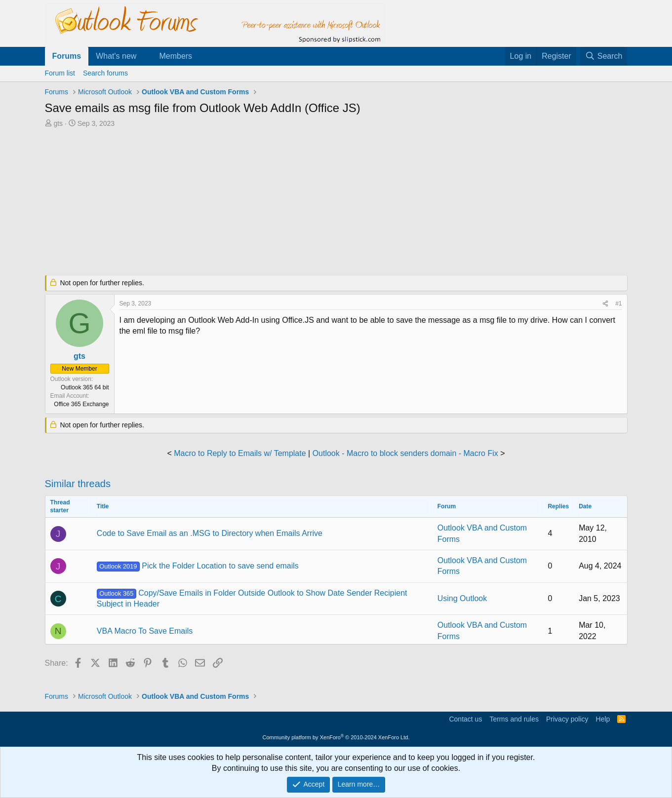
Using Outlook (462, 598)
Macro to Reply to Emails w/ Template (240, 453)
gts (58, 123)
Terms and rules (514, 719)
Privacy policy (567, 719)
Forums (67, 56)
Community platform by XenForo (336, 737)
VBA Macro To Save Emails (145, 631)
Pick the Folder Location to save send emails (198, 566)
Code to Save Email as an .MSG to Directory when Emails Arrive (210, 533)
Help (603, 719)
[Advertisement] (284, 202)
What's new (116, 56)
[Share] (605, 304)
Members (176, 56)
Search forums (105, 73)
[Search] (604, 56)
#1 (618, 304)
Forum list (60, 73)
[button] (144, 56)
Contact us (465, 719)
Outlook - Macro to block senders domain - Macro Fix (405, 453)
